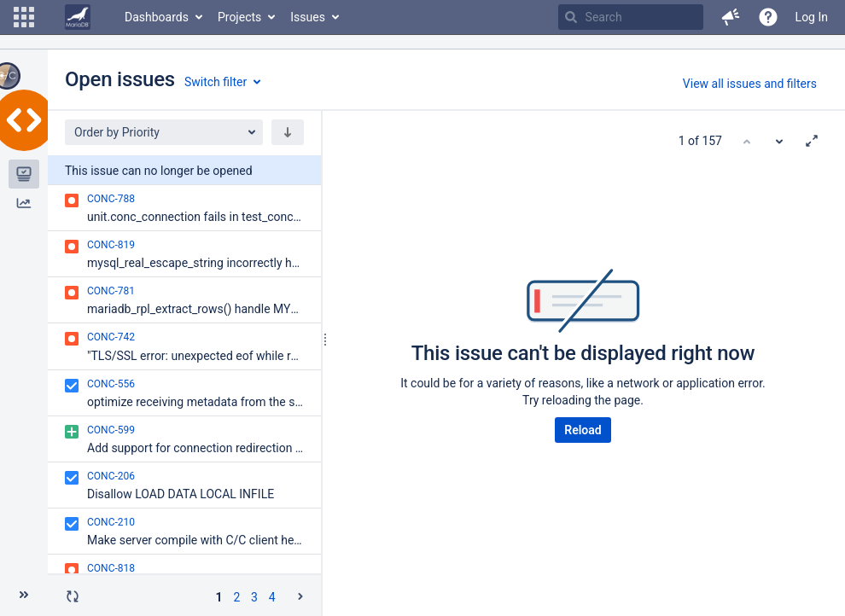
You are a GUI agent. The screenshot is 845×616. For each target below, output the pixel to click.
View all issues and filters (750, 84)
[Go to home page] (78, 17)
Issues (308, 17)
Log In (812, 17)
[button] (24, 17)
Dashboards (157, 17)
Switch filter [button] (216, 82)
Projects (239, 17)
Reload (583, 430)
